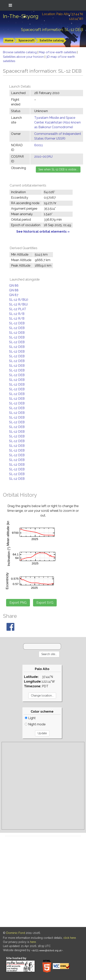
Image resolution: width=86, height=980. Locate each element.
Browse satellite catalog (20, 52)
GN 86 (14, 286)
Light (30, 718)
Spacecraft (26, 40)
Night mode (35, 724)
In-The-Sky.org (21, 16)
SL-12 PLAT (18, 309)
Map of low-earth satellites (58, 52)
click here (70, 938)
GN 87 (14, 295)
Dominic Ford (16, 933)
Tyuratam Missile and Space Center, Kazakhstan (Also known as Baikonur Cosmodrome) (57, 122)
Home (9, 40)
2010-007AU (43, 157)
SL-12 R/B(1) (18, 304)
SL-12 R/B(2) (19, 300)
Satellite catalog (52, 40)
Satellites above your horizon (24, 57)
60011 (39, 145)
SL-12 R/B (17, 314)
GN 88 (14, 290)
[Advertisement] (43, 786)
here (33, 942)
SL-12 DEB (17, 323)
